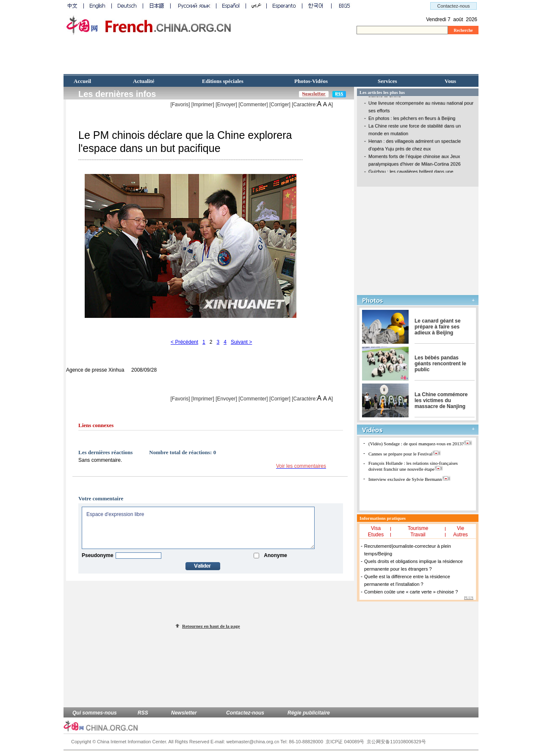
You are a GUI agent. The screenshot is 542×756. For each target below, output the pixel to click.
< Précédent (184, 342)
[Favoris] (180, 105)
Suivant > (241, 342)
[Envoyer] (226, 105)
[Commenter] (253, 105)
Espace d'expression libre (198, 528)
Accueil (82, 81)
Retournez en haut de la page (211, 626)
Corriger (280, 105)
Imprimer (203, 105)
